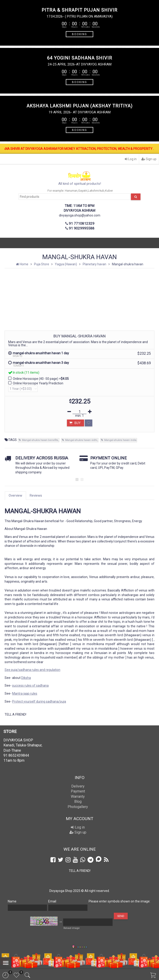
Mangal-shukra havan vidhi (81, 440)
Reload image (72, 928)
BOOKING (79, 34)
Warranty (78, 796)
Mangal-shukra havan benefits (40, 440)
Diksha (26, 678)
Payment (78, 791)
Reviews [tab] (36, 495)
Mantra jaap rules (25, 693)
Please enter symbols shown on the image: (119, 901)
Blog (78, 801)
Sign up (149, 159)
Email (52, 901)
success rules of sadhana (30, 685)
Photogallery (78, 807)
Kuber (109, 191)
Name (12, 901)
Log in (131, 159)
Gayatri (83, 191)
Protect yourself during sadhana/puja (39, 701)
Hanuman (71, 191)
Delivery (78, 786)
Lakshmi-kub (96, 191)
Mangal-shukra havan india (120, 440)
